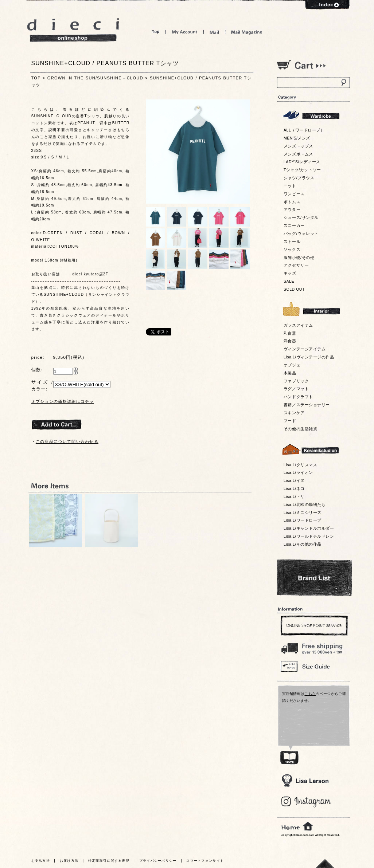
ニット (290, 186)
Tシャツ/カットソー (302, 170)
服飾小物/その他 (299, 258)
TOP (36, 78)
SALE (289, 281)
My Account (185, 32)
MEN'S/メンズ (297, 138)
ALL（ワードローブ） (304, 130)
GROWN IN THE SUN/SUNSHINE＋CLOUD (95, 78)
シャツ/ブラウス (299, 178)
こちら (310, 694)
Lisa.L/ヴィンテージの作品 (309, 357)
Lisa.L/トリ (294, 496)
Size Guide (313, 666)
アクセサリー (296, 265)
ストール (292, 241)
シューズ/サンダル (301, 217)
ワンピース (294, 194)
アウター (292, 209)
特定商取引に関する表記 (109, 861)
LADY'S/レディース (302, 162)
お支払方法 (41, 861)
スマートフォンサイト (205, 861)
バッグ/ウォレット (301, 233)
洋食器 (290, 341)
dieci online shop (73, 30)
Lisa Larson (305, 780)
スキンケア (294, 413)
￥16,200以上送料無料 (313, 647)
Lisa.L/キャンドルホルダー (309, 528)
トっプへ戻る (325, 863)
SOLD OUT (294, 289)
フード (290, 421)
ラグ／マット (296, 389)
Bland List (314, 578)
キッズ (290, 273)
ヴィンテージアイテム (305, 349)
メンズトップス (298, 146)
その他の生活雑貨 (300, 429)
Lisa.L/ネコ (294, 488)
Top (156, 32)
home (297, 826)
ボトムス (292, 202)
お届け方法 (69, 861)
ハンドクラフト (298, 397)
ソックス (292, 250)
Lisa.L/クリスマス (300, 465)
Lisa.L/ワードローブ (303, 520)
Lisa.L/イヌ (294, 480)
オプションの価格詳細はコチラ (63, 401)
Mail (214, 32)
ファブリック (296, 381)
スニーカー (294, 225)
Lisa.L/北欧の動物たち (305, 504)
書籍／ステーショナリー (307, 405)
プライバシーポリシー (158, 861)
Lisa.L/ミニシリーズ (303, 512)
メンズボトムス (298, 154)
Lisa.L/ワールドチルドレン (309, 536)
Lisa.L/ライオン (298, 472)
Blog (306, 802)
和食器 (290, 333)
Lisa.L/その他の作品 (303, 544)
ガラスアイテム (298, 325)
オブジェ (292, 365)
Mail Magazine (247, 32)
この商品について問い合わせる (67, 441)
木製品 (290, 373)
